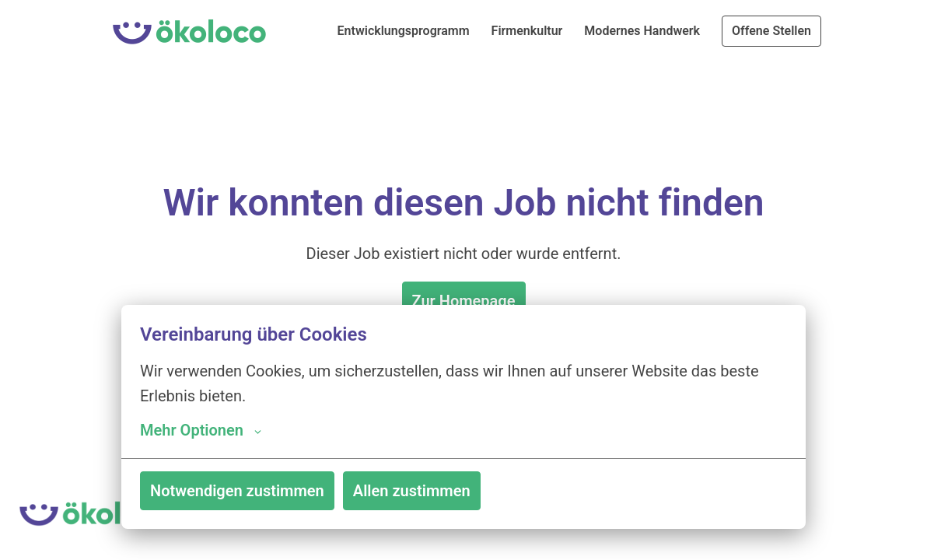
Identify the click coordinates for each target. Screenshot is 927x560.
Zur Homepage (464, 301)
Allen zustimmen (412, 491)
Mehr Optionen (201, 430)
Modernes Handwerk (642, 31)
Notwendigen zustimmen (237, 491)
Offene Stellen (771, 31)
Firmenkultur (527, 31)
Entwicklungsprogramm (404, 31)
